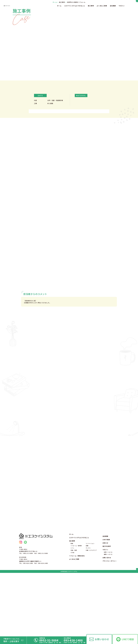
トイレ (72, 617)
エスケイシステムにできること (75, 6)
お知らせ (105, 612)
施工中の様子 (107, 615)
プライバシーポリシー (110, 630)
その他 (72, 622)
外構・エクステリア (91, 619)
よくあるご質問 (102, 6)
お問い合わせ (102, 639)
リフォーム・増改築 (76, 615)
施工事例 (91, 6)
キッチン (88, 617)
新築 (72, 613)
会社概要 (113, 6)
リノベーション (90, 613)
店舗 (87, 615)
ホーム (59, 6)
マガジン (122, 6)
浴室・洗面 (74, 619)
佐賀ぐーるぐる (108, 621)
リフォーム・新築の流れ (77, 625)
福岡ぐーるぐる (108, 624)
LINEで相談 (128, 639)
